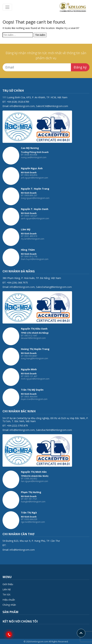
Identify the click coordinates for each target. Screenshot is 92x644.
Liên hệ (7, 589)
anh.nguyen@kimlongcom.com (35, 178)
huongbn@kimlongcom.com (33, 502)
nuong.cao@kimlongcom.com (34, 157)
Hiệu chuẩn (9, 600)
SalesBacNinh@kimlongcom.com (54, 430)
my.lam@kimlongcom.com (33, 239)
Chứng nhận (9, 605)
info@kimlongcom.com (22, 106)
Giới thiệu (8, 584)
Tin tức (7, 594)
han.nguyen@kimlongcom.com (35, 481)
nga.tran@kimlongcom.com (33, 522)
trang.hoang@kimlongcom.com (35, 358)
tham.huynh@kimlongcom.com (35, 259)
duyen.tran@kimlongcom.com (34, 399)
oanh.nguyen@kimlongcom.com (35, 218)
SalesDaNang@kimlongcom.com (54, 287)
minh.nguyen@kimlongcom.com (35, 379)
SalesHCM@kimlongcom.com (52, 106)
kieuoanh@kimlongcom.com (33, 338)
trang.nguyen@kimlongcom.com (35, 198)
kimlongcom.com (40, 641)
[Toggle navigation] (7, 7)
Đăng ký (80, 67)
